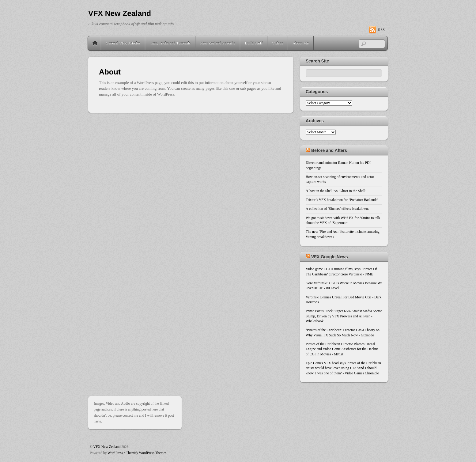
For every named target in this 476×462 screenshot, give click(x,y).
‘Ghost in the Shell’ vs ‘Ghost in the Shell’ (336, 191)
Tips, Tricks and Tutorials (170, 43)
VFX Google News (330, 257)
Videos (278, 43)
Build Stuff (254, 43)
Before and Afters (329, 150)
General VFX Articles (123, 43)
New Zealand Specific (218, 43)
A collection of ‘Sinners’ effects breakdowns (337, 209)
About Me (301, 43)
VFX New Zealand (107, 447)
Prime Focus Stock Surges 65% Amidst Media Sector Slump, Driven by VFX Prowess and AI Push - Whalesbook (344, 316)
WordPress (115, 453)
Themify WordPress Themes (146, 453)
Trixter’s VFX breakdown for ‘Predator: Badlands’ (342, 200)
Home (95, 43)
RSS (381, 30)
